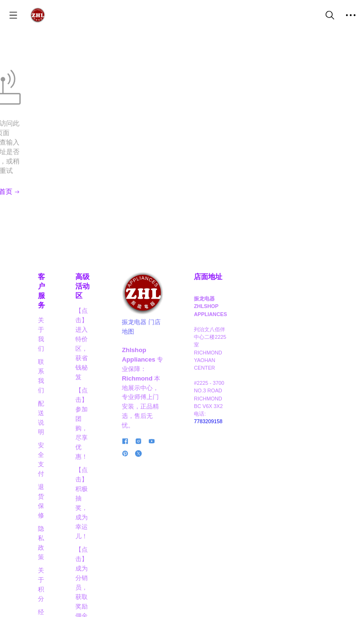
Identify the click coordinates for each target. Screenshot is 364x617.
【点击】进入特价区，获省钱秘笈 (139, 263)
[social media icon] (200, 422)
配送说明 (52, 280)
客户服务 (55, 239)
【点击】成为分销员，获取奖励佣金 (139, 360)
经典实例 (52, 347)
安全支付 (52, 294)
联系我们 (52, 267)
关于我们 (52, 254)
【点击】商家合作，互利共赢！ (139, 424)
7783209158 (309, 388)
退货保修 (52, 307)
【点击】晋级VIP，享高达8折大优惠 (140, 392)
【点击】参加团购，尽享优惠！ (139, 295)
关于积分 (52, 333)
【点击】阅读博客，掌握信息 (139, 489)
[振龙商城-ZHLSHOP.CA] (38, 15)
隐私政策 (52, 320)
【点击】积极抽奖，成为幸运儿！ (139, 328)
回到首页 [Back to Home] (182, 154)
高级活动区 (139, 239)
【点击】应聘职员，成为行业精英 (139, 457)
